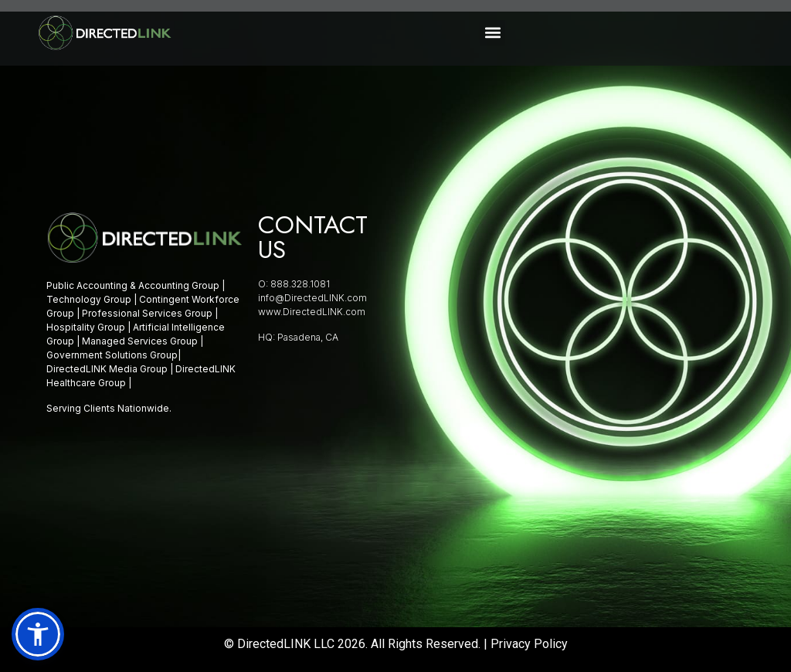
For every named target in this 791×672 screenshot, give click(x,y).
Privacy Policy (529, 644)
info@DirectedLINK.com (312, 298)
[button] (492, 33)
